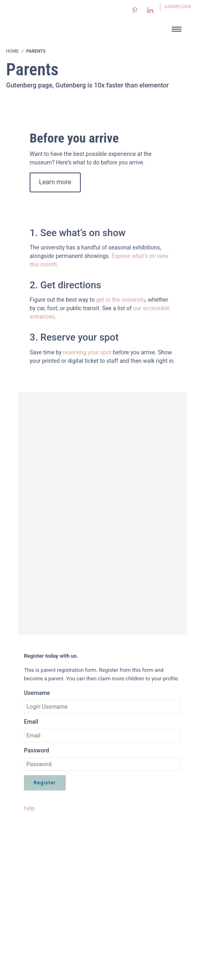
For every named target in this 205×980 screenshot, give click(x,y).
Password (37, 750)
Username (37, 693)
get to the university (121, 300)
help (29, 808)
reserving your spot (88, 352)
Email (31, 722)
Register (45, 783)
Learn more (55, 182)
